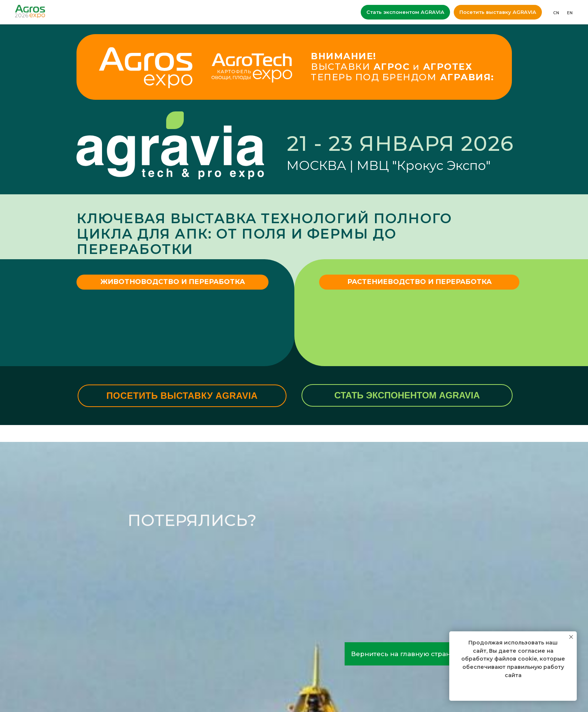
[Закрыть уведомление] (571, 637)
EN (570, 13)
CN (556, 13)
